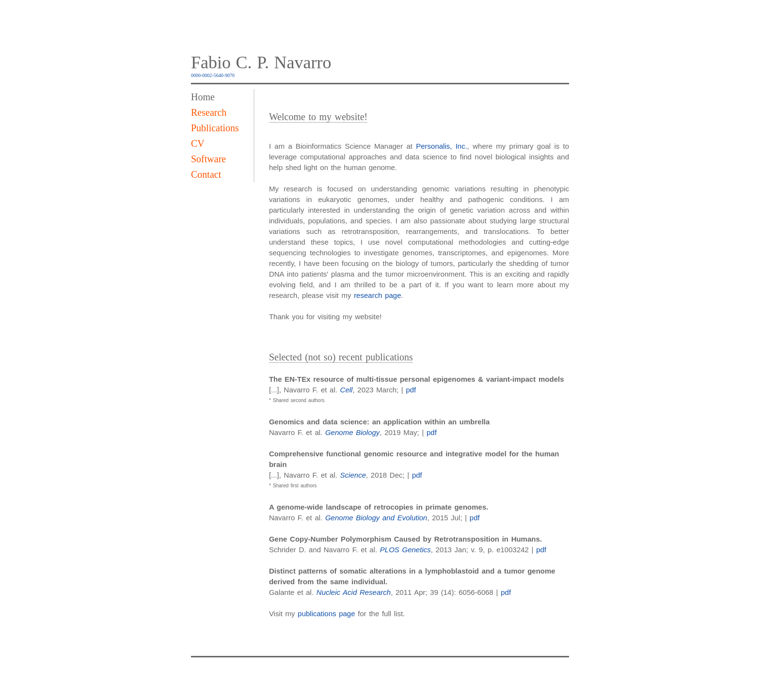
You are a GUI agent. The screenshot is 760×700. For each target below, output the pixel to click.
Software (208, 159)
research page (377, 295)
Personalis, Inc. (442, 146)
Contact (206, 174)
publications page (326, 614)
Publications (215, 128)
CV (198, 143)
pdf (411, 390)
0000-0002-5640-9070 (213, 75)
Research (209, 112)
